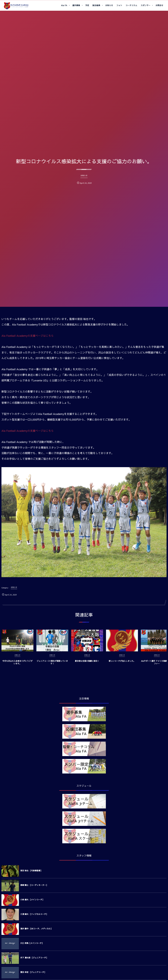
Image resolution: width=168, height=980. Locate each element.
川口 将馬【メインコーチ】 (32, 943)
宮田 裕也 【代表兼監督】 (31, 871)
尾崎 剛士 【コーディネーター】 (34, 885)
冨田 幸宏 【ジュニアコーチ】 (33, 972)
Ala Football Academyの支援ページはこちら (28, 336)
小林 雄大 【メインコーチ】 (32, 900)
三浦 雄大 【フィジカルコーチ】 (34, 914)
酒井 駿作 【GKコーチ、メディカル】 (36, 929)
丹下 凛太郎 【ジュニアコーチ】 (34, 958)
